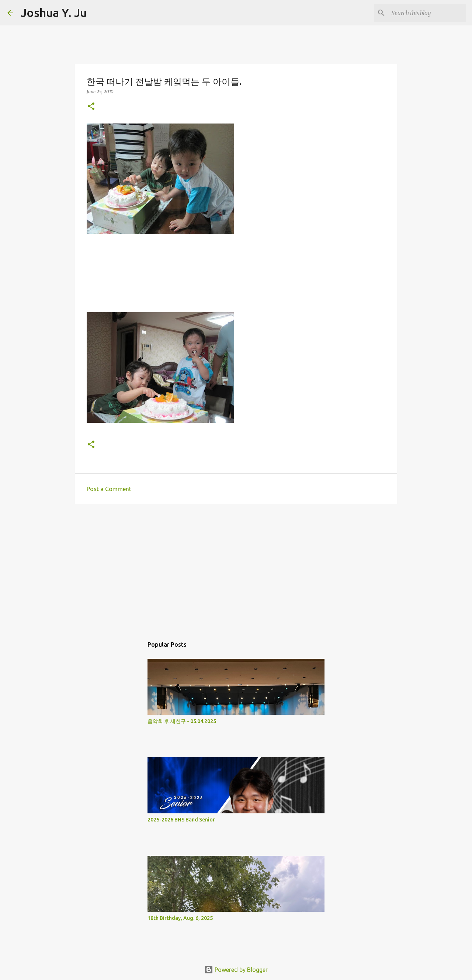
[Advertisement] (236, 567)
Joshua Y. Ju (54, 13)
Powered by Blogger (236, 970)
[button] (91, 107)
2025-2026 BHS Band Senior (181, 820)
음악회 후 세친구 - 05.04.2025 (182, 721)
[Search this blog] (427, 13)
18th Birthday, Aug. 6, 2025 (180, 918)
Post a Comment (109, 489)
